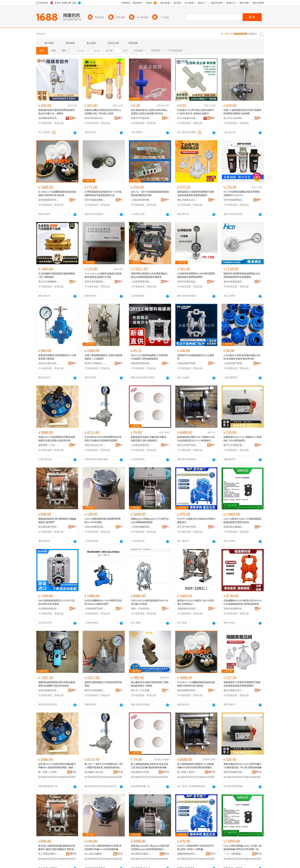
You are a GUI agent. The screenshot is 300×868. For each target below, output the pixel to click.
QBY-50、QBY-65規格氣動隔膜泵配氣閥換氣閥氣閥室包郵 (150, 194)
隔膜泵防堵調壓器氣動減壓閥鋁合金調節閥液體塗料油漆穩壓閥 (242, 275)
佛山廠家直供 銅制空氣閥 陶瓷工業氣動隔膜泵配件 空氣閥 (150, 684)
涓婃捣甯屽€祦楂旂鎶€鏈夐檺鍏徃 (141, 772)
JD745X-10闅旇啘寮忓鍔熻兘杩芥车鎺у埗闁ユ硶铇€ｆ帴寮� (196, 848)
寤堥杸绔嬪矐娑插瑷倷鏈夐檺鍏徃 (234, 772)
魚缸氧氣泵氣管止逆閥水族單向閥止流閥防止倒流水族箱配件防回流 (149, 112)
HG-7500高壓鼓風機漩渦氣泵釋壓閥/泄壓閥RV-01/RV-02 (242, 194)
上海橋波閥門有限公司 (95, 609)
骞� (74, 772)
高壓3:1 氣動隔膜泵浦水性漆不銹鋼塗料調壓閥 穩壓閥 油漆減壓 (242, 112)
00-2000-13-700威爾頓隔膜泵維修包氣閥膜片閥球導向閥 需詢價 (57, 194)
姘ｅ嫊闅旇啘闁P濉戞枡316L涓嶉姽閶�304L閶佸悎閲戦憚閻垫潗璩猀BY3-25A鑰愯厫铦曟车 (196, 766)
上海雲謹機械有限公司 (141, 527)
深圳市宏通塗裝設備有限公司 (188, 282)
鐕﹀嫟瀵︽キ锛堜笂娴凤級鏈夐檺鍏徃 (49, 772)
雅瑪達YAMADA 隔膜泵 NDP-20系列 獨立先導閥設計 (196, 602)
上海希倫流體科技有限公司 (141, 445)
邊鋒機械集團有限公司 (49, 118)
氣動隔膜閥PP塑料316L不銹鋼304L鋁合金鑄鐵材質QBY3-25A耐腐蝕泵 (196, 439)
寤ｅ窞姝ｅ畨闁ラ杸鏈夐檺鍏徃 (188, 772)
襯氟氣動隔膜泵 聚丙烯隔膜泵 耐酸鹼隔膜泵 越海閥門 (57, 521)
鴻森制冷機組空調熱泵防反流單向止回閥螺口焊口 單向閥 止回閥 (103, 112)
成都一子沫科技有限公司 (141, 609)
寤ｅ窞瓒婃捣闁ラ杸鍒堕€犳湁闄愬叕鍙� (49, 854)
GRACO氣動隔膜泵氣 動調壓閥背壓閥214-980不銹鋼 (103, 521)
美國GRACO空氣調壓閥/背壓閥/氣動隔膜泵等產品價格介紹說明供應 (57, 439)
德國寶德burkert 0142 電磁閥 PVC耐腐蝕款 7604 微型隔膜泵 (243, 439)
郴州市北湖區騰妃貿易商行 (95, 690)
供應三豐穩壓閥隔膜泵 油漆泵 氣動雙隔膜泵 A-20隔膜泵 (104, 357)
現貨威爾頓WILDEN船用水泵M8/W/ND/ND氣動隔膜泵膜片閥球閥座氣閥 (243, 602)
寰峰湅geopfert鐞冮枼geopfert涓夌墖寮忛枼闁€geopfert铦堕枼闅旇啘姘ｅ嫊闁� (150, 848)
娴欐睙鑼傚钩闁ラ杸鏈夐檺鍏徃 (188, 854)
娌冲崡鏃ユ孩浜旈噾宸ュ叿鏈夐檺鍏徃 (95, 772)
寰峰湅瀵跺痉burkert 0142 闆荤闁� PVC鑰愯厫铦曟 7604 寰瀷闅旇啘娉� (243, 766)
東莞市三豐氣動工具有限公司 (95, 363)
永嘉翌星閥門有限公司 (188, 363)
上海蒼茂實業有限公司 (141, 282)
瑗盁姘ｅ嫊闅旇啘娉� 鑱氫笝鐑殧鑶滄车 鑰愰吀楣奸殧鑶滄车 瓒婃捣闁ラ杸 (57, 848)
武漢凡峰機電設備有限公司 (95, 527)
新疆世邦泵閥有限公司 (141, 363)
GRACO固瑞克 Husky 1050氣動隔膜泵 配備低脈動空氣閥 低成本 (243, 521)
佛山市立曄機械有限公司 (49, 282)
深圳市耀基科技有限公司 (49, 690)
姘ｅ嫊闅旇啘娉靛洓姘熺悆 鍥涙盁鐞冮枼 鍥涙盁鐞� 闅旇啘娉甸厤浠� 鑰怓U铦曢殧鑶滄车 (150, 766)
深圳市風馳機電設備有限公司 (234, 200)
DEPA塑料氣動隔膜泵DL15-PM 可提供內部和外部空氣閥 (57, 602)
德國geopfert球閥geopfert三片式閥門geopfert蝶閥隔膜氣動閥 (150, 521)
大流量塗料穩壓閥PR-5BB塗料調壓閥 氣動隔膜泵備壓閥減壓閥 (196, 275)
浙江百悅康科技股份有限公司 (188, 118)
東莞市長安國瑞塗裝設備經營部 (95, 282)
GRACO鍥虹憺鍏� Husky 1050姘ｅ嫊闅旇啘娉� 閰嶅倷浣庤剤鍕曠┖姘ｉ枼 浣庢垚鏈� (243, 848)
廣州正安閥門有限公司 (188, 445)
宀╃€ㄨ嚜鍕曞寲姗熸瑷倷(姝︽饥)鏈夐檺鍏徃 (234, 854)
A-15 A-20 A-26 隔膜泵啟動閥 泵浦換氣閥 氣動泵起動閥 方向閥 (103, 275)
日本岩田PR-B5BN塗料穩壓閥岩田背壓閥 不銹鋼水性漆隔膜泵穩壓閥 (103, 439)
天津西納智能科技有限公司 (49, 609)
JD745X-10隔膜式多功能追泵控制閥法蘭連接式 (196, 521)
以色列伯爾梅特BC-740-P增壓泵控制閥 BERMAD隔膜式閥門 (103, 602)
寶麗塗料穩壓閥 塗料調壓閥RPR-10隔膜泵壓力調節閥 (57, 357)
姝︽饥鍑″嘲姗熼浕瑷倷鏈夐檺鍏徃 (95, 854)
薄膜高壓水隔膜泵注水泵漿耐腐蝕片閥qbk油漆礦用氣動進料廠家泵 (149, 275)
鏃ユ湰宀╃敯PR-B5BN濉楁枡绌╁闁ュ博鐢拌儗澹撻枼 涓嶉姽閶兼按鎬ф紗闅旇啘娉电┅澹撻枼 (104, 766)
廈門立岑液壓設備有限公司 (234, 445)
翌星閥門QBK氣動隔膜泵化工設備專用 (196, 357)
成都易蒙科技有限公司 (188, 609)
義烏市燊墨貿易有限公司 (234, 282)
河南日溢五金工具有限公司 (95, 445)
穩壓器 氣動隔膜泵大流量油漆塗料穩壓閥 (103, 684)
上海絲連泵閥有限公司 (141, 200)
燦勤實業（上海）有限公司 (49, 445)
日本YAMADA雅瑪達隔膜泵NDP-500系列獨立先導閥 (150, 602)
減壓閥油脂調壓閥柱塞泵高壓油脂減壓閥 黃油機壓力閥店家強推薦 (57, 684)
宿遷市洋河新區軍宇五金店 (141, 118)
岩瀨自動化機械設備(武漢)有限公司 (234, 527)
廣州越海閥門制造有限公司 (49, 527)
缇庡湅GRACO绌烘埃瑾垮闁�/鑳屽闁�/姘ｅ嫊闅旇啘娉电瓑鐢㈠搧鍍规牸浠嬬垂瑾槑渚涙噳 (57, 766)
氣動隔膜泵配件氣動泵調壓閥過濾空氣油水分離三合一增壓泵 (57, 112)
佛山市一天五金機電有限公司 (141, 690)
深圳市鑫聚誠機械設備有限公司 (95, 200)
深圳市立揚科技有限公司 (49, 363)
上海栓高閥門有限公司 (234, 363)
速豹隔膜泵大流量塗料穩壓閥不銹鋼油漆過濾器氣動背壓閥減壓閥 (196, 194)
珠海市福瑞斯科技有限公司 (234, 609)
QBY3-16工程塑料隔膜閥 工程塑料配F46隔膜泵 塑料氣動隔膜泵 (149, 357)
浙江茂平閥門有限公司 (188, 527)
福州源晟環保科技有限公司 (49, 200)
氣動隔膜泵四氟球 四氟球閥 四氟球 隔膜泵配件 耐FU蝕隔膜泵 (149, 439)
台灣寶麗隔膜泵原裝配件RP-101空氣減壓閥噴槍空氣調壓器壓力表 (103, 194)
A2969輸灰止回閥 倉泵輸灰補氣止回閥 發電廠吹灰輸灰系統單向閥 (242, 357)
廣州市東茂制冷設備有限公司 (95, 118)
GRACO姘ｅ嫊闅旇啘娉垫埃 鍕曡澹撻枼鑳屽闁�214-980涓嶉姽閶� (103, 848)
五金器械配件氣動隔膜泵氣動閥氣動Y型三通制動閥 (57, 275)
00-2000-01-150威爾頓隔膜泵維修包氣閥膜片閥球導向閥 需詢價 (196, 684)
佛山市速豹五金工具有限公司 (188, 200)
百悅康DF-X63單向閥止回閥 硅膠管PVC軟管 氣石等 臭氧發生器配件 (196, 112)
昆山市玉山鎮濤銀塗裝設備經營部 (234, 118)
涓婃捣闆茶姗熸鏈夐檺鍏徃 (141, 854)
